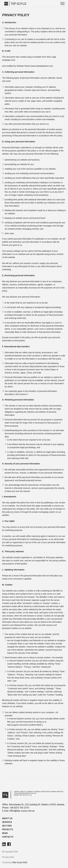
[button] (62, 4)
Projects (7, 830)
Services (7, 822)
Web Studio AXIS (20, 862)
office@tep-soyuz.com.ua (22, 811)
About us (7, 818)
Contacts (8, 837)
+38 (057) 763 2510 (19, 808)
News (5, 833)
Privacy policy (8, 857)
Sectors (7, 826)
